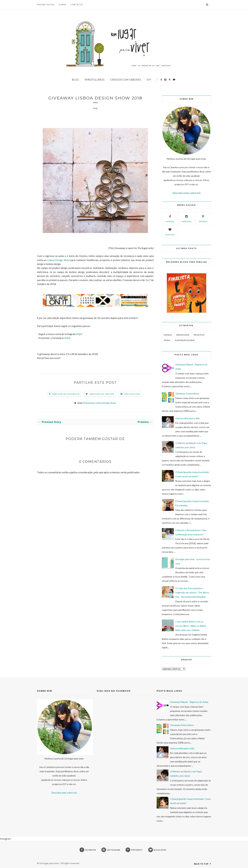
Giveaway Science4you (187, 393)
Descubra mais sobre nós (187, 193)
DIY (149, 80)
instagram (187, 218)
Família (167, 340)
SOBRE (63, 5)
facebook (170, 218)
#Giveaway (89, 403)
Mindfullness (95, 80)
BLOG (75, 80)
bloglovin (170, 231)
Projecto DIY (199, 335)
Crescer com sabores (126, 80)
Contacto (77, 5)
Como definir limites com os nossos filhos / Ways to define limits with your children (191, 626)
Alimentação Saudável (185, 340)
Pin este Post (132, 394)
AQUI (79, 334)
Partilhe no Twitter (102, 394)
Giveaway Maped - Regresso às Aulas (189, 702)
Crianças (168, 335)
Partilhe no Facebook (66, 394)
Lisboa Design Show (58, 260)
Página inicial (46, 5)
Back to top (203, 864)
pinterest (203, 218)
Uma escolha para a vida (187, 418)
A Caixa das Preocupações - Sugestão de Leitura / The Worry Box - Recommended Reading (192, 592)
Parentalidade (183, 335)
